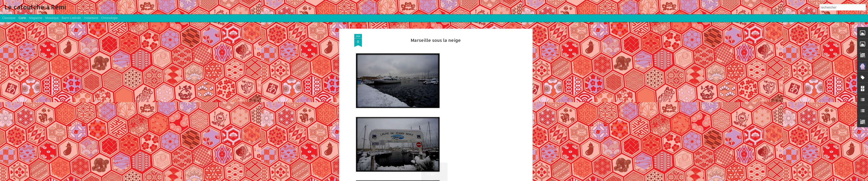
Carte (22, 18)
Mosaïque (52, 18)
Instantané (91, 18)
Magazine (36, 18)
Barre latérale (71, 18)
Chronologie (109, 18)
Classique (9, 18)
